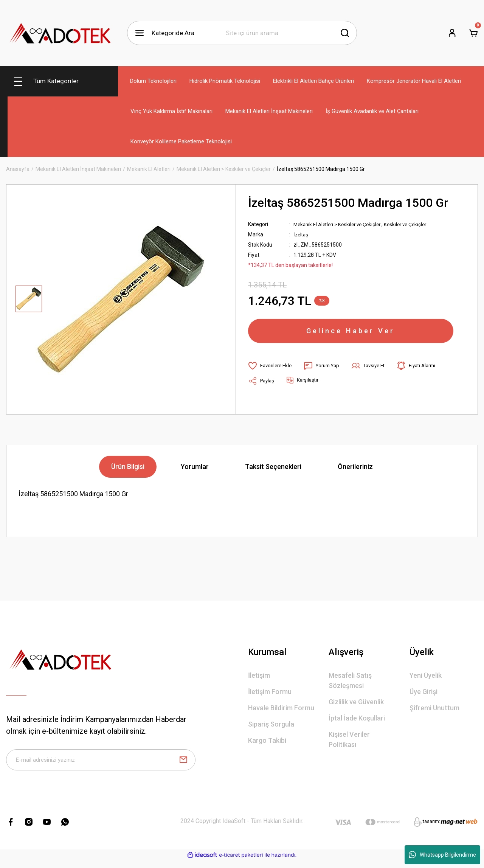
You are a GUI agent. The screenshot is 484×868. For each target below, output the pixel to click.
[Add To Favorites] (271, 370)
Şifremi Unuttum (434, 712)
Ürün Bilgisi (128, 471)
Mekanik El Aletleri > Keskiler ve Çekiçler (341, 224)
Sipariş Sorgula (271, 729)
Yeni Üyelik (426, 680)
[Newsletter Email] (101, 766)
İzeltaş (302, 234)
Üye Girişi (423, 696)
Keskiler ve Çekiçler (414, 224)
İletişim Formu (270, 696)
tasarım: (431, 829)
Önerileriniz (355, 471)
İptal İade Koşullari (357, 723)
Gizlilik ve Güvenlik (356, 706)
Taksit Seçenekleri (273, 471)
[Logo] (60, 33)
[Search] (287, 33)
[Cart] (473, 33)
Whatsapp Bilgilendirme (442, 855)
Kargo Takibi (267, 745)
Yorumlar (195, 471)
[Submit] (183, 766)
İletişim (259, 680)
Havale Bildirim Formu (281, 712)
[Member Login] (452, 33)
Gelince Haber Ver (351, 333)
